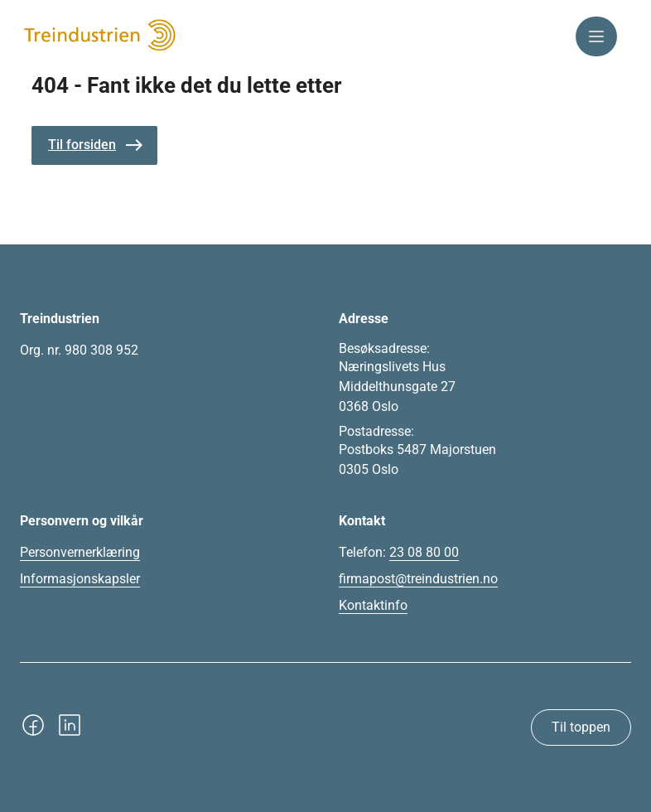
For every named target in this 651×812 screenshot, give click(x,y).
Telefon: (399, 553)
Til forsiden (82, 145)
